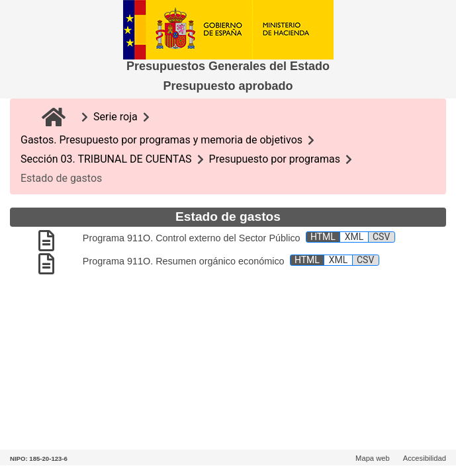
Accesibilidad (425, 458)
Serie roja (115, 117)
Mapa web (373, 458)
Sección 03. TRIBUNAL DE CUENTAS (106, 159)
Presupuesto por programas (275, 159)
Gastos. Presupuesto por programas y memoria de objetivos (161, 140)
